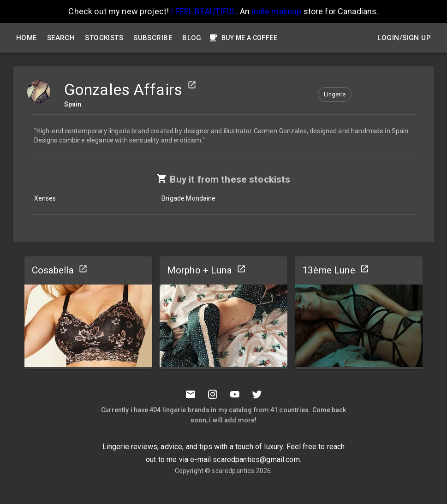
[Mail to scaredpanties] (191, 394)
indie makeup (277, 11)
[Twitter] (257, 394)
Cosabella (53, 270)
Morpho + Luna (200, 270)
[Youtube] (235, 394)
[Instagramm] (213, 394)
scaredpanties (233, 471)
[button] (335, 95)
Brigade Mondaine (188, 198)
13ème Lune (329, 270)
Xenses (45, 198)
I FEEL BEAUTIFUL (203, 11)
